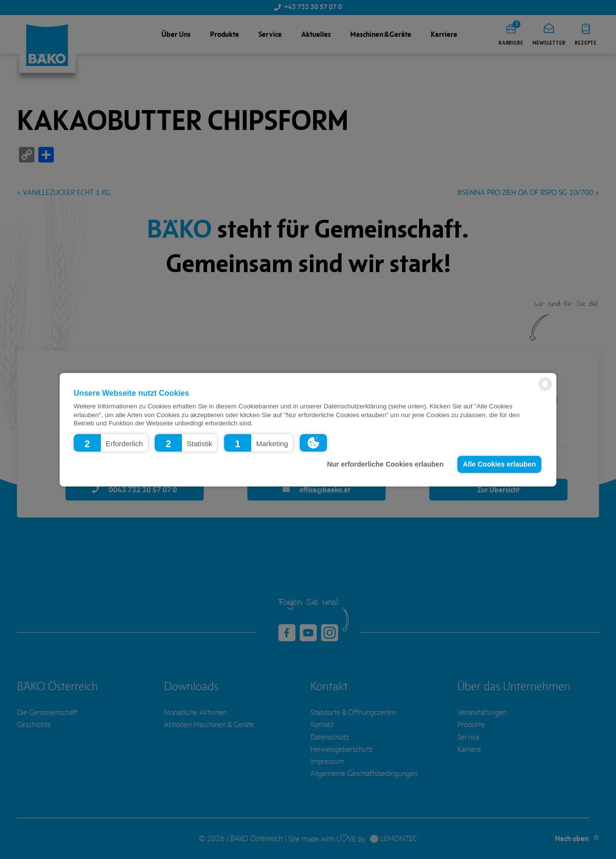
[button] (111, 442)
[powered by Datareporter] (545, 390)
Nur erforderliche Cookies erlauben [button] (385, 464)
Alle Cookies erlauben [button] (499, 464)
